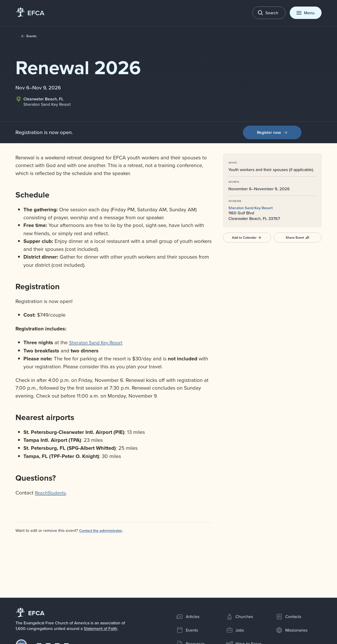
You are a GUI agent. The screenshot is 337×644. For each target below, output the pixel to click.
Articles (188, 617)
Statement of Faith (101, 628)
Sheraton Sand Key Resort (253, 208)
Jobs (235, 630)
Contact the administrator (103, 530)
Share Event (298, 237)
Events (187, 630)
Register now (272, 132)
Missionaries (292, 630)
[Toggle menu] (306, 13)
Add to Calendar (247, 237)
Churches (240, 617)
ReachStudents (52, 492)
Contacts (288, 617)
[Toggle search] (269, 13)
